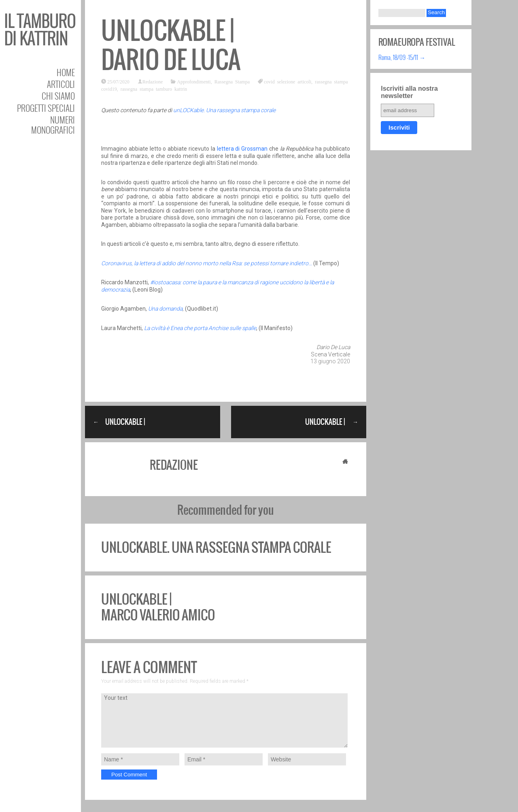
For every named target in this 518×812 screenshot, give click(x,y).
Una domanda (165, 309)
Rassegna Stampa (232, 81)
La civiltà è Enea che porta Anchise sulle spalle (200, 328)
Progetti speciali (46, 108)
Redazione (153, 81)
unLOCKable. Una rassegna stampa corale (224, 110)
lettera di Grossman (242, 149)
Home (66, 72)
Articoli (61, 84)
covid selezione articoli (288, 81)
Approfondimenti (194, 81)
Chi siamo (58, 96)
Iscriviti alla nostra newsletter (409, 92)
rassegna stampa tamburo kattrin (154, 89)
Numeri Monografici (53, 125)
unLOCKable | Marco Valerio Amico (158, 607)
